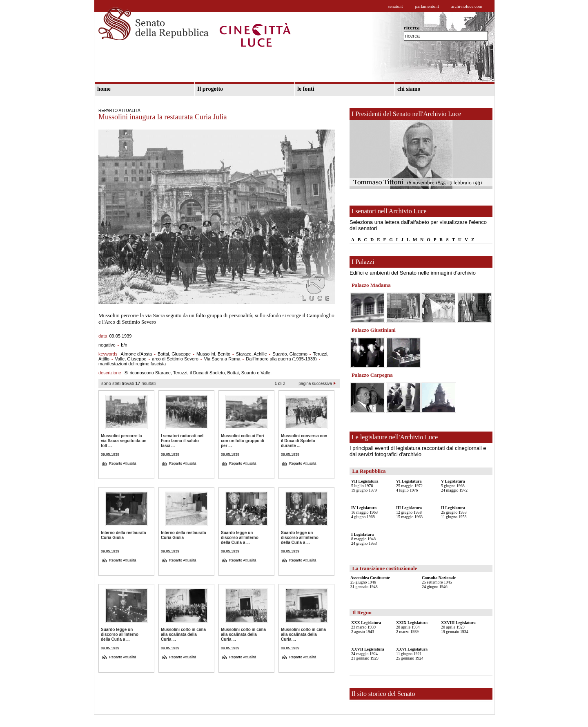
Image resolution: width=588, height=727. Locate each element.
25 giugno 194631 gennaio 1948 (370, 582)
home (104, 89)
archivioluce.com (467, 6)
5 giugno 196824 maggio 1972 (454, 486)
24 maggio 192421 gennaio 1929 (368, 654)
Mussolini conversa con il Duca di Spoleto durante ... (304, 441)
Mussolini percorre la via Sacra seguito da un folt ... (124, 441)
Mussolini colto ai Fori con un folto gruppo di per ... (243, 441)
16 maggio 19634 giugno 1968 (364, 512)
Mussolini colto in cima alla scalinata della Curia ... (183, 634)
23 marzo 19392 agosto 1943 (366, 627)
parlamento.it (427, 6)
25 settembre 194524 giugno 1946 (439, 582)
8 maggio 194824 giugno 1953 (364, 539)
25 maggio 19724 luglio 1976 (409, 486)
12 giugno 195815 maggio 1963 (409, 512)
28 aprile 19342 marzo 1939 (412, 627)
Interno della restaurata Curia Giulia (124, 535)
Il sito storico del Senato (383, 694)
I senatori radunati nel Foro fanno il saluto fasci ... (182, 441)
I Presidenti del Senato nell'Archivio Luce (406, 114)
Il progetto (210, 89)
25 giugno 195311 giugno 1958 (454, 512)
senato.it (395, 6)
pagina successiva (315, 384)
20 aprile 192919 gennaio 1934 (458, 627)
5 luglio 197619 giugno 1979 (365, 486)
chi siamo (409, 89)
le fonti (306, 89)
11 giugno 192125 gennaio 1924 (412, 654)
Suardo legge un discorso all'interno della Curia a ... (240, 538)
